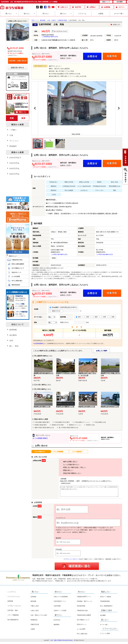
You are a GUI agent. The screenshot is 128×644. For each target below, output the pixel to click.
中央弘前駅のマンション (82, 422)
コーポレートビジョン (14, 608)
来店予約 (78, 7)
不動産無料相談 (105, 603)
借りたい (27, 14)
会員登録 (107, 7)
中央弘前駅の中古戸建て (62, 422)
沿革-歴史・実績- (13, 613)
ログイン (122, 7)
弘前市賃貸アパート (60, 603)
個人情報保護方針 (13, 622)
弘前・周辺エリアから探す (39, 617)
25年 (104, 317)
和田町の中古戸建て (58, 425)
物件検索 (33, 603)
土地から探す (35, 613)
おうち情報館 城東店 (40, 438)
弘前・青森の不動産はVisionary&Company (62, 642)
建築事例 (57, 627)
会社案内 (13, 335)
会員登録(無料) (39, 343)
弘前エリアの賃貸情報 (61, 599)
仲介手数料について (83, 622)
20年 (112, 317)
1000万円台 (14, 163)
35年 (87, 317)
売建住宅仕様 (35, 627)
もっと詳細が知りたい (66, 464)
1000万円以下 (15, 158)
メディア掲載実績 (13, 617)
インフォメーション (14, 599)
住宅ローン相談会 (106, 599)
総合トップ (106, 2)
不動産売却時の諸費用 (84, 617)
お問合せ (93, 7)
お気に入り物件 (102, 351)
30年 (95, 317)
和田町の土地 (90, 425)
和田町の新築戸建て (41, 425)
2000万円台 (14, 168)
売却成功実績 (81, 608)
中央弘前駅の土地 (100, 422)
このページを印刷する (19, 77)
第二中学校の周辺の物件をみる (68, 428)
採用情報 (13, 330)
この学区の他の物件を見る (59, 254)
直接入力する (56, 311)
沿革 (11, 341)
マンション (14, 141)
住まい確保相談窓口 (106, 608)
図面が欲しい (63, 470)
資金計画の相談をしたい (67, 473)
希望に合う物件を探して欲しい (69, 467)
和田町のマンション (75, 425)
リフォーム (82, 14)
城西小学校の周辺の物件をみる (44, 428)
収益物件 (13, 146)
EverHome (57, 622)
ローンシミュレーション (19, 79)
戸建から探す (35, 608)
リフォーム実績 (105, 636)
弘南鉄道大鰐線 (62, 20)
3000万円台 (14, 174)
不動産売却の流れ (82, 613)
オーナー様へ (119, 14)
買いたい (9, 14)
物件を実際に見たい (65, 462)
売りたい (46, 14)
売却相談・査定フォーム (85, 603)
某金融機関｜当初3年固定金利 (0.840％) (63, 307)
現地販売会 (34, 622)
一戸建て (13, 130)
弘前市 (54, 20)
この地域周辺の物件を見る (50, 37)
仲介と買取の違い (82, 636)
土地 (48, 20)
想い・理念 (14, 346)
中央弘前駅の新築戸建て (42, 422)
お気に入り (64, 7)
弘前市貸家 (57, 608)
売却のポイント (82, 627)
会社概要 (103, 617)
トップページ (12, 594)
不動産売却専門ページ (84, 599)
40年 (78, 317)
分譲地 (101, 14)
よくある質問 (81, 631)
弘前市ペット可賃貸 (60, 613)
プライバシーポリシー (72, 561)
